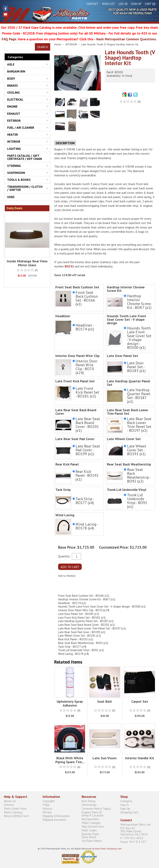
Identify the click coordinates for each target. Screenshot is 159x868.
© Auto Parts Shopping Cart (107, 849)
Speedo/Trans (99, 835)
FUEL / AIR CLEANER (21, 128)
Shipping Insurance (54, 820)
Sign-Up (136, 4)
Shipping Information (56, 816)
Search (43, 47)
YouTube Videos (92, 841)
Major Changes (91, 823)
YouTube (5, 14)
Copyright (49, 801)
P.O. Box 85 (138, 831)
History (47, 808)
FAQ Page (9, 39)
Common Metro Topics (96, 808)
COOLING (13, 92)
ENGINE (12, 106)
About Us (10, 801)
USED (11, 197)
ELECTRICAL (15, 99)
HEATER (12, 134)
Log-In (123, 4)
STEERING (14, 166)
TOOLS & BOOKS (19, 180)
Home (58, 44)
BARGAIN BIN (16, 71)
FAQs (46, 805)
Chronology (89, 805)
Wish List (109, 4)
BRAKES (12, 85)
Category (126, 801)
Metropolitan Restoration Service (46, 15)
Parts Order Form (15, 808)
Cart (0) (150, 4)
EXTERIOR (14, 121)
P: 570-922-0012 (132, 838)
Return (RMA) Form (16, 816)
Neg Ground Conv (93, 826)
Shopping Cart (129, 812)
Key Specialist (90, 819)
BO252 (69, 266)
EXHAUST (14, 114)
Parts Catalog (13, 812)
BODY (11, 78)
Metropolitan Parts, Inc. (136, 824)
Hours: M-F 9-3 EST (133, 842)
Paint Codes (89, 830)
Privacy (47, 812)
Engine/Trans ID (99, 814)
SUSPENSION (16, 173)
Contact (92, 4)
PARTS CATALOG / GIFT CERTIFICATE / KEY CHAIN (24, 157)
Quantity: (64, 556)
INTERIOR (14, 141)
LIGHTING (14, 149)
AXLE (11, 64)
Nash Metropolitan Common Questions (126, 39)
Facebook (5, 8)
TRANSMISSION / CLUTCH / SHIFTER (25, 188)
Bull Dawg (88, 801)
